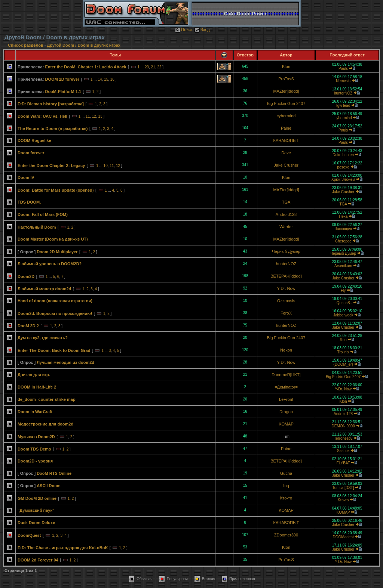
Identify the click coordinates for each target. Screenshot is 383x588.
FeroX (286, 313)
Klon (286, 66)
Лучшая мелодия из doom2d (65, 362)
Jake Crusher (286, 165)
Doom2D (26, 276)
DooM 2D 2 (28, 326)
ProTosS (286, 79)
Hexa (343, 216)
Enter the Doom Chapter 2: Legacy (51, 165)
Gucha (286, 473)
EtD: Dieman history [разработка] (51, 104)
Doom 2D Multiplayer (57, 252)
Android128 (286, 214)
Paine (286, 128)
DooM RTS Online (54, 473)
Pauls (343, 69)
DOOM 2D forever (62, 79)
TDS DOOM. (29, 202)
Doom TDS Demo (34, 449)
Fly (343, 290)
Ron (343, 340)
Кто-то (286, 498)
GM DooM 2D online (37, 498)
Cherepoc (343, 241)
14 (100, 79)
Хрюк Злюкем (343, 180)
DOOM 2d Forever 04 (38, 560)
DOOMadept (343, 537)
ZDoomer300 (286, 535)
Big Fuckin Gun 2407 (286, 103)
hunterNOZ (343, 93)
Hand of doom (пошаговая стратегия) (55, 301)
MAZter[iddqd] (286, 91)
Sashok (343, 451)
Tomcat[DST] (343, 488)
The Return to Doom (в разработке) (53, 129)
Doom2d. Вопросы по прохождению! (55, 313)
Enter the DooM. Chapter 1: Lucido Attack (85, 67)
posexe (343, 167)
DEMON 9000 (343, 426)
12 (94, 116)
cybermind (286, 116)
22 (159, 67)
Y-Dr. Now (286, 288)
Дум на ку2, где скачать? (43, 338)
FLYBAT (343, 463)
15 (106, 79)
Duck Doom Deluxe (36, 523)
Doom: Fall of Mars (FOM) (43, 214)
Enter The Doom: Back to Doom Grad (54, 350)
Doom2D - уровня (35, 461)
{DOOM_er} (343, 364)
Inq (286, 486)
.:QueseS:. (343, 303)
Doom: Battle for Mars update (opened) (56, 190)
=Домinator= (286, 387)
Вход (202, 30)
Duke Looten (343, 155)
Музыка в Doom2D (36, 437)
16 (112, 79)
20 (147, 67)
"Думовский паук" (36, 510)
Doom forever (31, 153)
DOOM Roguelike (34, 140)
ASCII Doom (49, 486)
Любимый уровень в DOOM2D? (50, 264)
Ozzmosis (286, 301)
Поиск (184, 30)
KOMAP (286, 424)
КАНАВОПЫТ (286, 140)
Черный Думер (286, 251)
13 (100, 116)
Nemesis (343, 81)
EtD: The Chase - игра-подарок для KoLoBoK (63, 548)
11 (88, 116)
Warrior (286, 227)
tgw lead (343, 106)
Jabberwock (343, 315)
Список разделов (26, 45)
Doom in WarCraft (35, 412)
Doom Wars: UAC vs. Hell (42, 116)
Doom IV (26, 177)
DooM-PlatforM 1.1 (63, 92)
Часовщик (343, 229)
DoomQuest (29, 535)
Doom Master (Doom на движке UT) (53, 239)
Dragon (286, 412)
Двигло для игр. (34, 375)
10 (106, 166)
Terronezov (343, 438)
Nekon (286, 350)
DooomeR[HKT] (286, 375)
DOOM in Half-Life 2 (37, 387)
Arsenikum (343, 266)
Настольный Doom (37, 227)
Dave (286, 153)
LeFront (286, 399)
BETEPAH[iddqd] (286, 276)
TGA (286, 202)
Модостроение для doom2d (45, 424)
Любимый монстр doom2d (44, 289)
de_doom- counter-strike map (47, 399)
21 (153, 67)
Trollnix (343, 352)
